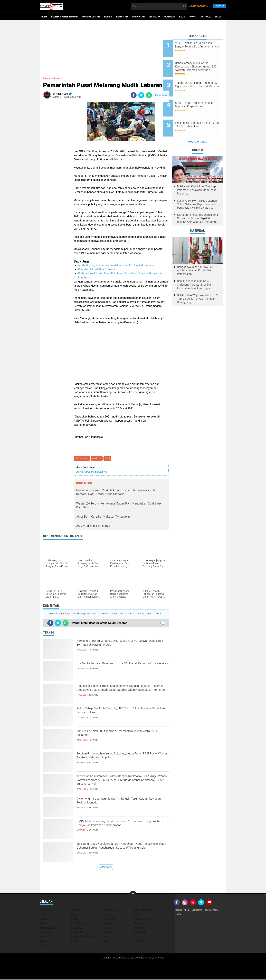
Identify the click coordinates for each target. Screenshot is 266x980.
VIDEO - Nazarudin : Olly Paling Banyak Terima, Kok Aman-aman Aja (200, 47)
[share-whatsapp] (149, 95)
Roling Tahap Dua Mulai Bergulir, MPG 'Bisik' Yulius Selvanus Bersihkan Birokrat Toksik (118, 713)
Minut (106, 915)
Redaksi (179, 911)
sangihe (44, 942)
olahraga (45, 933)
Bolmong (45, 911)
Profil (193, 17)
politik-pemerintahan (84, 937)
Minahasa (45, 915)
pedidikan (108, 933)
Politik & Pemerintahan (64, 17)
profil (106, 937)
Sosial (75, 919)
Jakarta (76, 911)
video (43, 946)
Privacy (178, 915)
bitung (44, 924)
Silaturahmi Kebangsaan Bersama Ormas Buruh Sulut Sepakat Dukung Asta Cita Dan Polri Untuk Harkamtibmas (198, 204)
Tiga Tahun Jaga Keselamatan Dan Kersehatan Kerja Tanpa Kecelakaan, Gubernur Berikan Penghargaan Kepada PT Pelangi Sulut (121, 851)
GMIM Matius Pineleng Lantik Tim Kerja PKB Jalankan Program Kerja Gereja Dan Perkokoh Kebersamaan (120, 828)
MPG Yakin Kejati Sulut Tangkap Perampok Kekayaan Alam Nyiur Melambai (117, 735)
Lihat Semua (106, 867)
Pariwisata (122, 17)
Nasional (206, 17)
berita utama (82, 459)
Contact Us (200, 911)
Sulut (218, 17)
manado (107, 928)
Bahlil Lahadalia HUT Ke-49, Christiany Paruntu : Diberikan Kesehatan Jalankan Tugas (195, 271)
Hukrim (108, 17)
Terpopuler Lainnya (197, 128)
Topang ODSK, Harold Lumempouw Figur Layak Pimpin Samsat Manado (199, 81)
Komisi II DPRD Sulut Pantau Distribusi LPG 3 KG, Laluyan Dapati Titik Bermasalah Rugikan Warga (120, 648)
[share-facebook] (134, 95)
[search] (159, 6)
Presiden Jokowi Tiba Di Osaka (97, 269)
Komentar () (161, 95)
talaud (107, 942)
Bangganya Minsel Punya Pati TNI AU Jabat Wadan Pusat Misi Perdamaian (198, 256)
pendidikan (140, 933)
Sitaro (43, 919)
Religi (182, 17)
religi (109, 459)
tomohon (139, 942)
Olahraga (170, 17)
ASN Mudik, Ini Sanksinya (92, 472)
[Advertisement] (106, 53)
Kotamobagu (110, 911)
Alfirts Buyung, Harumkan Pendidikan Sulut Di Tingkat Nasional (116, 265)
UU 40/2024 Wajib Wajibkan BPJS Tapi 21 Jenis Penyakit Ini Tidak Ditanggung (197, 285)
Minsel (75, 915)
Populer (220, 6)
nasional (98, 459)
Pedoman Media (216, 911)
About (188, 911)
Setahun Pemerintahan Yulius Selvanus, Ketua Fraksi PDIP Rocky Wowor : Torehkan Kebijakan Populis (122, 761)
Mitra (137, 915)
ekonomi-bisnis (80, 924)
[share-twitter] (141, 95)
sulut (75, 942)
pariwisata (77, 933)
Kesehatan (155, 17)
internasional (48, 928)
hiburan (107, 924)
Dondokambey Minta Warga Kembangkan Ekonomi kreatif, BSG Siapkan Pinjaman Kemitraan (202, 64)
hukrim (138, 924)
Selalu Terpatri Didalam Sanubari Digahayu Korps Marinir (199, 98)
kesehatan (77, 928)
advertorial (110, 919)
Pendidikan (139, 17)
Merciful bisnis (143, 911)
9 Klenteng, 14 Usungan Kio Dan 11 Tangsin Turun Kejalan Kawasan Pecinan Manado (118, 803)
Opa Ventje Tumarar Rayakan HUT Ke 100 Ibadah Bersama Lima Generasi (116, 668)
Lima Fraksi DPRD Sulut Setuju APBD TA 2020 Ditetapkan (202, 113)
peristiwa (45, 937)
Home (44, 17)
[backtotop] (133, 895)
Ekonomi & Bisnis (91, 17)
